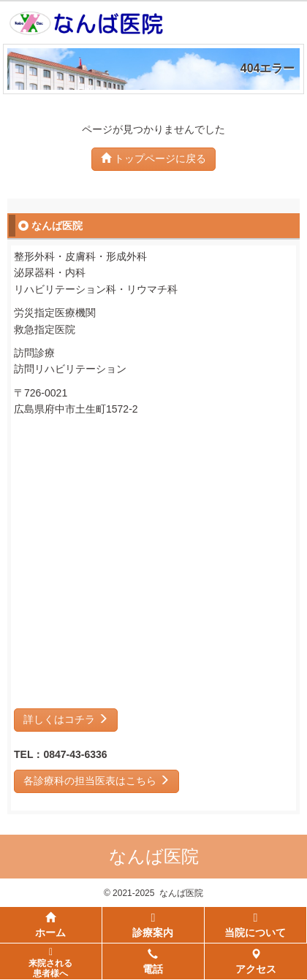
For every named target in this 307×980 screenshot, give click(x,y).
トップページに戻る (153, 158)
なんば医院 (154, 856)
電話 (153, 962)
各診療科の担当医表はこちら (96, 781)
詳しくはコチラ (66, 719)
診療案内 (153, 925)
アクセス (256, 962)
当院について (255, 925)
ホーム (50, 925)
